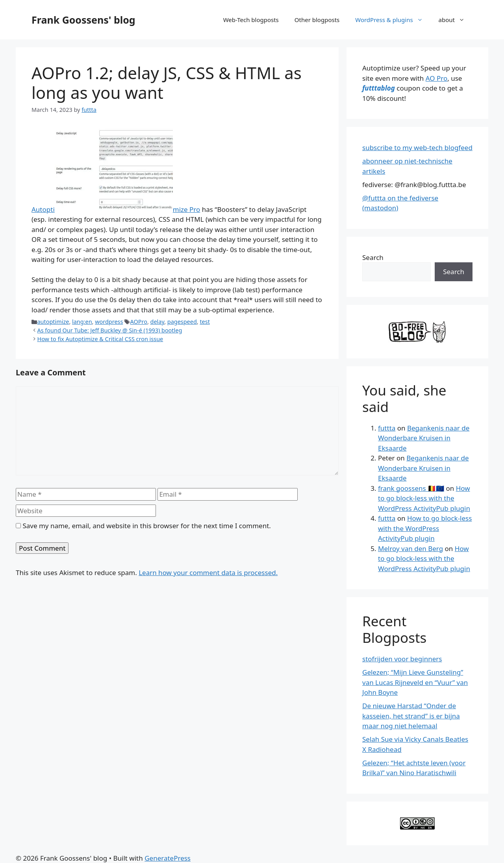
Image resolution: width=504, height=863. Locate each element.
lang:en (82, 322)
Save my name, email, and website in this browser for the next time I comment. (146, 526)
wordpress (109, 322)
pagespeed (182, 322)
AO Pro (436, 78)
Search (373, 257)
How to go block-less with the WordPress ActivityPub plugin (424, 498)
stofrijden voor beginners (402, 659)
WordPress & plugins (393, 20)
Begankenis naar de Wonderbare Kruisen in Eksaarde (424, 438)
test (205, 322)
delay (157, 322)
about (456, 20)
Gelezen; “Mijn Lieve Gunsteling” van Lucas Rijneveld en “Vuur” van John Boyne (415, 682)
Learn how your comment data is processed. (208, 573)
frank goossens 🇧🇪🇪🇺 (411, 488)
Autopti (43, 209)
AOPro (139, 322)
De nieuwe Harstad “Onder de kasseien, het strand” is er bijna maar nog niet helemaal (411, 716)
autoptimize (53, 322)
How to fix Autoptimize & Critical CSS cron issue (100, 339)
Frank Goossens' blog (83, 20)
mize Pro (187, 209)
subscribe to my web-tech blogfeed (417, 148)
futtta (387, 428)
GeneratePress (168, 858)
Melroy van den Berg (410, 548)
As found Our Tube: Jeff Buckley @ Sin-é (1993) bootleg (109, 330)
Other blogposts (317, 20)
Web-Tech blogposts (251, 20)
